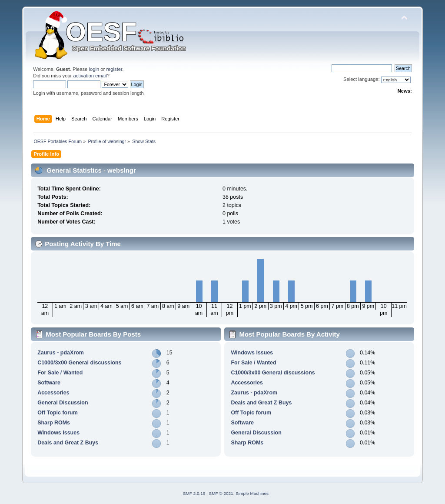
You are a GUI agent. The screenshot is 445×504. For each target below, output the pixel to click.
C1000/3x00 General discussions (79, 363)
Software (49, 383)
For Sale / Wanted (60, 373)
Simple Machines (252, 493)
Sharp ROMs (54, 423)
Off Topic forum (58, 413)
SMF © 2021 (221, 493)
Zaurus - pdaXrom (61, 353)
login (94, 69)
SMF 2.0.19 (194, 493)
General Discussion (63, 403)
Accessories (53, 393)
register (114, 69)
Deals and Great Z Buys (68, 443)
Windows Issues (58, 433)
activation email (90, 76)
